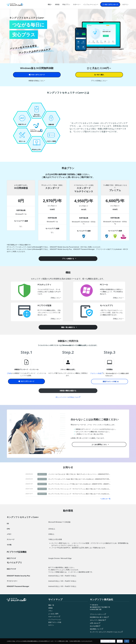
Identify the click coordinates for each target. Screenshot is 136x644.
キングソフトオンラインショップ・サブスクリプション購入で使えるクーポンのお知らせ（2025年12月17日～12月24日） (79, 493)
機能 (49, 4)
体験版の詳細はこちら (36, 81)
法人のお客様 (94, 625)
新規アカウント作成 (55, 622)
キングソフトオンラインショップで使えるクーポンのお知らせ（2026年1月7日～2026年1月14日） (79, 483)
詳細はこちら (55, 298)
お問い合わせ (94, 622)
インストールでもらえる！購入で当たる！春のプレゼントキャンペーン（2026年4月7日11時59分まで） (79, 474)
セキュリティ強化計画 (97, 619)
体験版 (57, 4)
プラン (51, 609)
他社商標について (96, 629)
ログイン (125, 4)
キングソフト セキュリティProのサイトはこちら (106, 632)
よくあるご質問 (54, 612)
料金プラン (66, 4)
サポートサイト (54, 616)
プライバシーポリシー (97, 613)
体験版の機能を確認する (68, 391)
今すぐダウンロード (110, 4)
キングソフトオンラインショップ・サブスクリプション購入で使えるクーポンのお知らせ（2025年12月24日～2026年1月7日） (79, 488)
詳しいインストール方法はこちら (67, 397)
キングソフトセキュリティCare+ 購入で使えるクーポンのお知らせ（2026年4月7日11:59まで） (79, 479)
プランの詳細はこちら (98, 81)
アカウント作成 (96, 373)
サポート (76, 4)
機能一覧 (51, 603)
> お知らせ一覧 (105, 497)
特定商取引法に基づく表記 (99, 616)
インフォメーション (90, 4)
